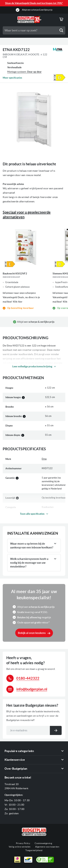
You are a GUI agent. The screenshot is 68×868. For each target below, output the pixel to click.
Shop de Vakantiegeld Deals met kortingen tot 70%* (34, 3)
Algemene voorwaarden (47, 847)
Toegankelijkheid (34, 850)
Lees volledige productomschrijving (32, 366)
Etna (44, 459)
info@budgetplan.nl (32, 689)
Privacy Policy (23, 843)
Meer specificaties (12, 78)
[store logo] (29, 20)
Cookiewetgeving (43, 843)
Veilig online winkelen (20, 847)
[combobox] (34, 30)
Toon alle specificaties (32, 514)
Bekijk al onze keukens (32, 633)
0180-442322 (28, 678)
